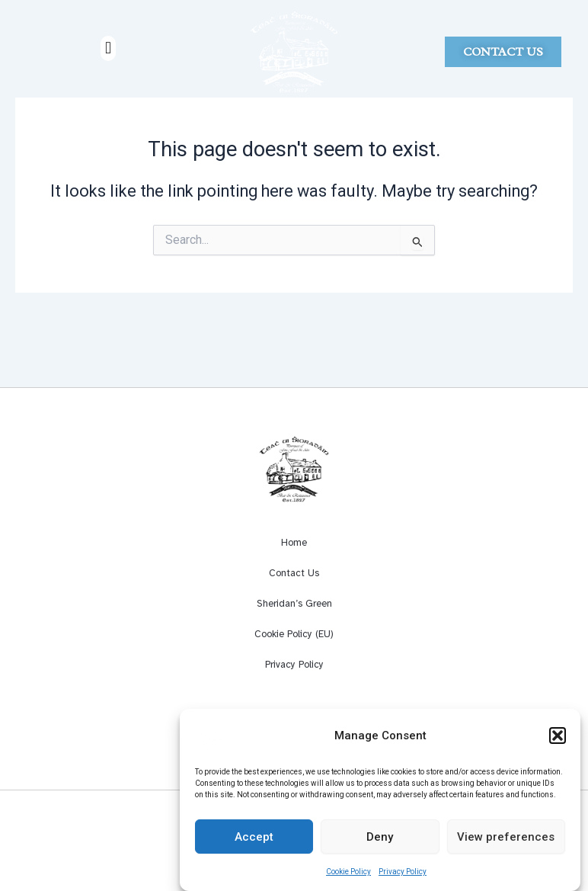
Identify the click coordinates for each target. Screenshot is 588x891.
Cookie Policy (348, 878)
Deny (380, 842)
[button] (558, 742)
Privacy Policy (403, 878)
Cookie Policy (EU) (294, 634)
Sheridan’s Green (294, 604)
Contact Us (294, 573)
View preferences (506, 842)
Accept (254, 842)
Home (294, 543)
